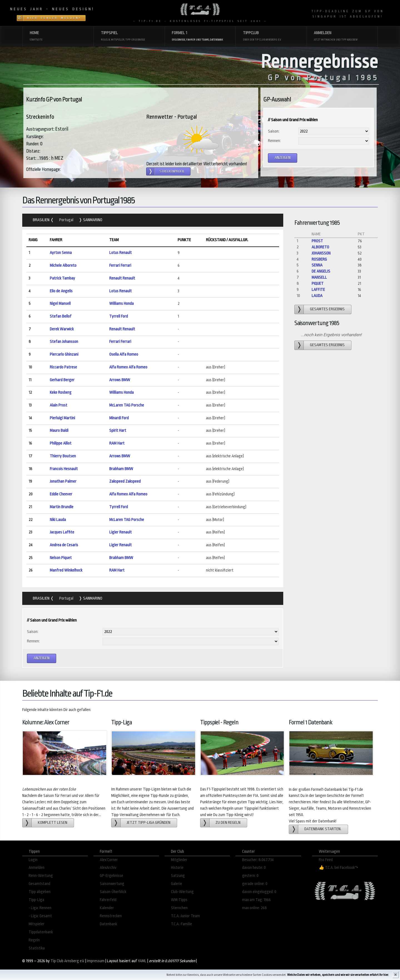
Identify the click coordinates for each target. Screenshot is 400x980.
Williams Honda (121, 304)
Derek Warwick (62, 329)
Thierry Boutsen (63, 456)
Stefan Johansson (64, 342)
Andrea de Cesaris (64, 545)
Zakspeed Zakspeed (125, 481)
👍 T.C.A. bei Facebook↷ (339, 868)
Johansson (321, 253)
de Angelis (321, 271)
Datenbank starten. (323, 829)
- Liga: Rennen (40, 908)
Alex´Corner (109, 860)
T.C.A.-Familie (182, 924)
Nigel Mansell (60, 304)
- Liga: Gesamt (40, 916)
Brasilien (42, 220)
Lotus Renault (121, 253)
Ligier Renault (121, 532)
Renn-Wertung (41, 876)
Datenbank (108, 924)
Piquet (318, 284)
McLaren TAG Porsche (127, 405)
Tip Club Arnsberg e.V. (68, 961)
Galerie (177, 884)
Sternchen (179, 908)
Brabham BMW (121, 469)
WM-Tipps (179, 900)
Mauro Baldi (59, 431)
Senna (317, 265)
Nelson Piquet (61, 558)
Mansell (319, 277)
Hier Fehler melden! (54, 18)
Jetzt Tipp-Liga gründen (149, 823)
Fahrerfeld (108, 900)
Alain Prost (59, 405)
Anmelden (37, 868)
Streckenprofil (172, 171)
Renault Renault (122, 278)
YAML (142, 961)
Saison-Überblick (113, 892)
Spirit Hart (118, 431)
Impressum (96, 961)
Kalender (107, 908)
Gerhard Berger (62, 380)
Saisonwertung (112, 884)
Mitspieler (37, 924)
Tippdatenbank (41, 932)
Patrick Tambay (62, 278)
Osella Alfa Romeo (124, 354)
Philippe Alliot (61, 443)
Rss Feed (326, 860)
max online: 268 (254, 908)
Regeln (34, 940)
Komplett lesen (53, 823)
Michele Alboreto (63, 265)
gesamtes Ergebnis (327, 309)
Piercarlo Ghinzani (64, 354)
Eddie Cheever (61, 494)
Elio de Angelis (61, 291)
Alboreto (320, 247)
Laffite (318, 290)
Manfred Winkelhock (66, 570)
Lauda (317, 296)
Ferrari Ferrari (120, 265)
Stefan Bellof (61, 316)
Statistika (37, 948)
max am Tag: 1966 (256, 900)
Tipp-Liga (36, 900)
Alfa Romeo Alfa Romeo (128, 367)
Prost (317, 241)
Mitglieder (179, 860)
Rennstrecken (111, 916)
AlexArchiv (108, 868)
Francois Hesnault (64, 469)
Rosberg (319, 259)
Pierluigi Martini (62, 418)
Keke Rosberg (61, 392)
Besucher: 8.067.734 (258, 860)
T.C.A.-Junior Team (185, 916)
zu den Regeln (228, 823)
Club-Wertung (182, 892)
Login (33, 860)
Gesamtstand (39, 884)
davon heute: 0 (254, 868)
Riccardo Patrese (63, 367)
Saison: (274, 131)
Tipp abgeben (40, 892)
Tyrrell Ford (119, 316)
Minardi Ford (119, 418)
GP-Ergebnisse (111, 876)
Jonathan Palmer (63, 481)
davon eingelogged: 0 (259, 892)
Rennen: (274, 141)
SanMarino (92, 220)
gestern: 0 (250, 876)
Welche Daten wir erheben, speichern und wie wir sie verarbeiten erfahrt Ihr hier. (338, 975)
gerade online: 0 (255, 884)
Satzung (178, 876)
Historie (177, 868)
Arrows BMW (120, 380)
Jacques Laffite (62, 532)
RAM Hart (117, 443)
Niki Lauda (58, 520)
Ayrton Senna (61, 253)
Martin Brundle (62, 507)
